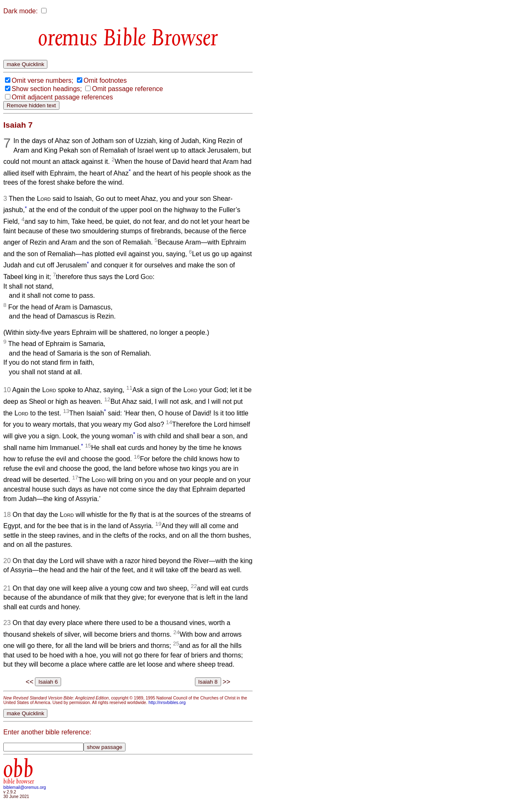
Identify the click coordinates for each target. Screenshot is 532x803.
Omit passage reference (127, 89)
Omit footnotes (105, 80)
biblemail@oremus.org (25, 787)
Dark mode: (21, 11)
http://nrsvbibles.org (167, 703)
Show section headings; (47, 89)
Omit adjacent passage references (62, 97)
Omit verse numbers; (42, 80)
